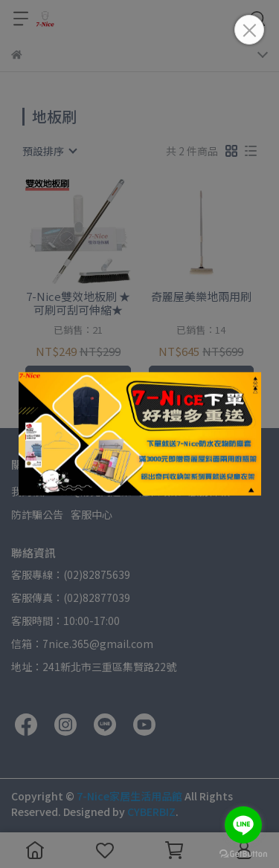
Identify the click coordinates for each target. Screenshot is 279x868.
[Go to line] (243, 825)
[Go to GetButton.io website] (243, 853)
